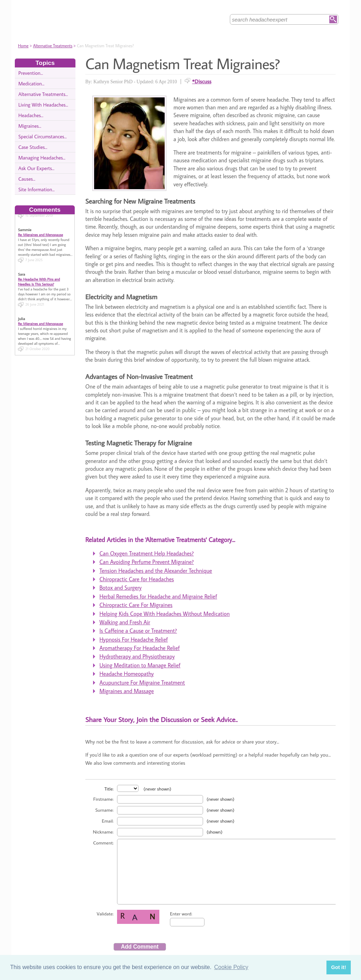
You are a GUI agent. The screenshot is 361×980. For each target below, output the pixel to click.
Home (23, 46)
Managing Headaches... (42, 158)
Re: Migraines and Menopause (41, 230)
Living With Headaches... (43, 105)
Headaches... (31, 115)
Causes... (27, 179)
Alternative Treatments (53, 46)
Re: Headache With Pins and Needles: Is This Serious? (39, 277)
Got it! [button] (338, 967)
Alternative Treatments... (43, 94)
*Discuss (202, 81)
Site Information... (36, 189)
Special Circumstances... (42, 136)
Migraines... (30, 126)
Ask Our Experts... (36, 168)
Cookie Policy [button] (231, 967)
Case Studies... (33, 147)
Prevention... (31, 73)
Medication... (31, 83)
